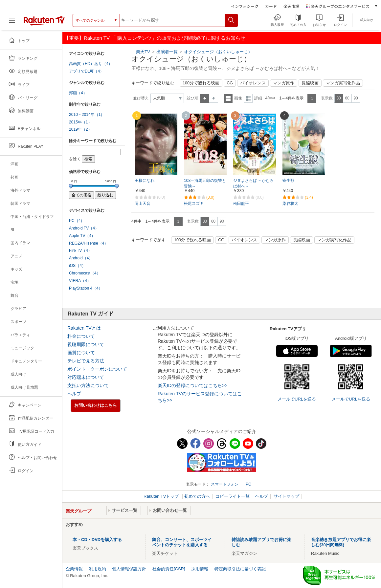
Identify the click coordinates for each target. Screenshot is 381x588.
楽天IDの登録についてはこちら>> (192, 385)
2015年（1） (80, 122)
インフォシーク (245, 6)
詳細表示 (248, 98)
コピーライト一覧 (233, 496)
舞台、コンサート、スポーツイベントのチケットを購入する (182, 542)
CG (230, 83)
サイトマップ (286, 496)
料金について (81, 336)
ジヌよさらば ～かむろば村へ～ (253, 183)
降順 (214, 98)
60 (347, 98)
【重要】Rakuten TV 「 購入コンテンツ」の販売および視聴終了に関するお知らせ (155, 38)
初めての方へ (197, 496)
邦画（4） (78, 93)
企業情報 (74, 569)
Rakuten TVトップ (162, 496)
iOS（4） (77, 266)
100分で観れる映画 (201, 83)
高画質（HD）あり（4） (91, 64)
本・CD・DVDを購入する (97, 540)
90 (356, 98)
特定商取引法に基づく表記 (240, 569)
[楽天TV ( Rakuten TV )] (44, 20)
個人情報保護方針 (129, 569)
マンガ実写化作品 (343, 83)
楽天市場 (291, 6)
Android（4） (81, 258)
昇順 (205, 98)
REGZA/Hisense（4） (89, 243)
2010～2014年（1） (87, 115)
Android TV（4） (84, 228)
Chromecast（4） (85, 273)
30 (338, 98)
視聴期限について (86, 344)
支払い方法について (88, 385)
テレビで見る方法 (86, 361)
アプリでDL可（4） (86, 71)
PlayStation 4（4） (86, 288)
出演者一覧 (167, 52)
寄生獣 (288, 181)
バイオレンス (253, 83)
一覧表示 (228, 98)
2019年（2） (80, 129)
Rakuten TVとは (84, 328)
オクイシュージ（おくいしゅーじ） (218, 52)
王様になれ (145, 181)
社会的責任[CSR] (169, 569)
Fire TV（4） (80, 250)
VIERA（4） (80, 281)
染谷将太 (290, 204)
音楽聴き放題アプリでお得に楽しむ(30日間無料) (341, 542)
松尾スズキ (194, 204)
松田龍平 (241, 204)
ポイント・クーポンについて (97, 369)
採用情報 (200, 569)
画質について (81, 353)
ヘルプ (74, 394)
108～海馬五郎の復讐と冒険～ (205, 183)
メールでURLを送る (297, 399)
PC (248, 484)
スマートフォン (225, 484)
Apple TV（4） (82, 236)
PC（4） (77, 221)
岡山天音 (143, 204)
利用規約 (98, 569)
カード (271, 6)
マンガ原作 (284, 83)
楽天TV (143, 52)
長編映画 (310, 83)
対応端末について (86, 377)
